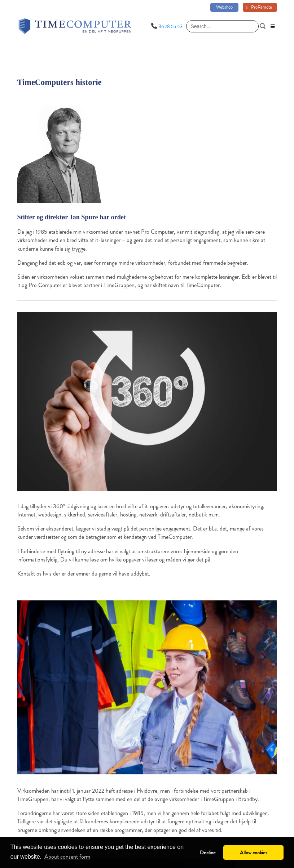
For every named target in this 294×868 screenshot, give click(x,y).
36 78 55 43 (171, 26)
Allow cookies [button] (254, 853)
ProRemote (262, 7)
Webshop (224, 7)
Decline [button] (208, 853)
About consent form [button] (67, 857)
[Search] (222, 26)
